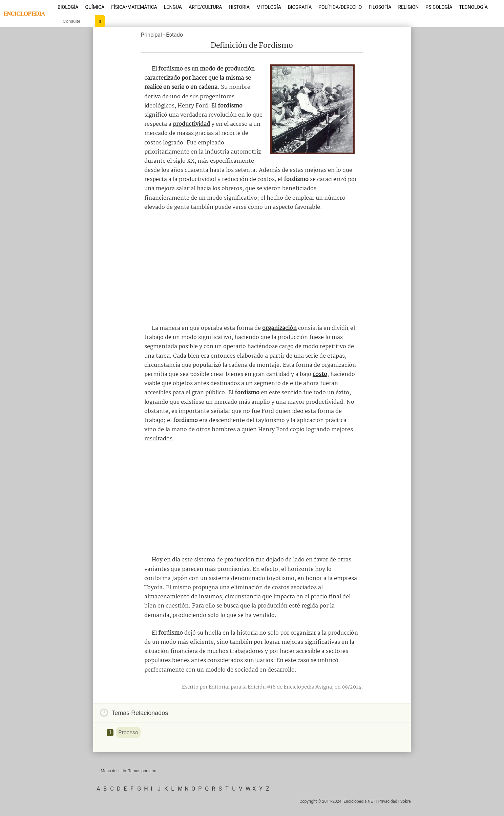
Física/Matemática (134, 7)
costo (320, 374)
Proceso (128, 732)
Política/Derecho (340, 7)
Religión (408, 7)
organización (279, 328)
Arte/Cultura (205, 7)
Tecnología (473, 7)
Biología (68, 7)
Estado (174, 35)
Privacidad (388, 801)
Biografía (300, 7)
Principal (151, 35)
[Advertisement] (252, 268)
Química (95, 7)
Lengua (173, 7)
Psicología (439, 7)
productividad (191, 124)
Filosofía (380, 7)
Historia (239, 7)
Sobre (406, 801)
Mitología (269, 7)
